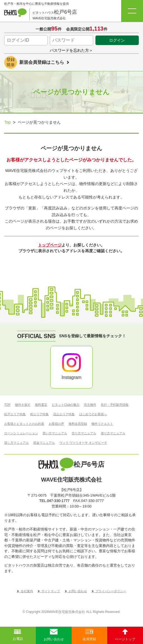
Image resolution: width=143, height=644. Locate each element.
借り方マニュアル (113, 433)
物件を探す (23, 405)
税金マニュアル (44, 443)
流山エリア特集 (64, 414)
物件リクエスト (102, 424)
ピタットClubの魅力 (66, 405)
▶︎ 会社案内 (25, 591)
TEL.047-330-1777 (54, 501)
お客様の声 (56, 424)
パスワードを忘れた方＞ (71, 50)
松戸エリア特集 (15, 414)
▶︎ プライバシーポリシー (109, 591)
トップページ (50, 245)
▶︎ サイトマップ (49, 591)
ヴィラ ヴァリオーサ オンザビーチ (83, 443)
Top (7, 122)
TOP (7, 405)
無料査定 (41, 405)
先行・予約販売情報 (115, 405)
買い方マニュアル (55, 433)
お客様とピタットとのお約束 (24, 424)
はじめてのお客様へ (93, 414)
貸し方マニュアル (17, 443)
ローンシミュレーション (21, 433)
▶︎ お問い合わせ (76, 591)
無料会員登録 (78, 424)
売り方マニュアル (84, 433)
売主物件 (90, 405)
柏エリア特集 (39, 414)
